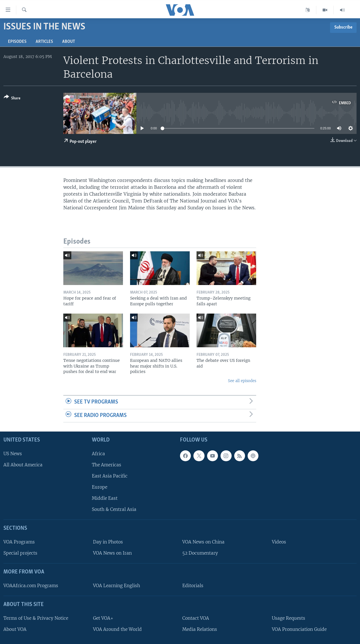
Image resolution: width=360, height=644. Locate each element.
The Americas (107, 465)
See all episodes (242, 381)
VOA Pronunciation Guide (299, 629)
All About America (23, 465)
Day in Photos (108, 542)
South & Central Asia (114, 510)
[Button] (12, 99)
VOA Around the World (117, 629)
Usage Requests (289, 618)
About (69, 42)
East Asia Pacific (110, 476)
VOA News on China (203, 542)
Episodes (17, 42)
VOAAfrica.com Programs (31, 586)
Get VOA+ (103, 618)
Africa (98, 454)
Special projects (20, 553)
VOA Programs (19, 542)
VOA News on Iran (112, 553)
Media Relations (200, 629)
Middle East (105, 498)
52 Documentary (200, 553)
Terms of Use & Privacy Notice (36, 618)
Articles (44, 42)
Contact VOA (196, 618)
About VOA (15, 629)
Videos (279, 542)
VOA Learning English (117, 586)
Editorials (193, 586)
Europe (100, 487)
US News (13, 454)
